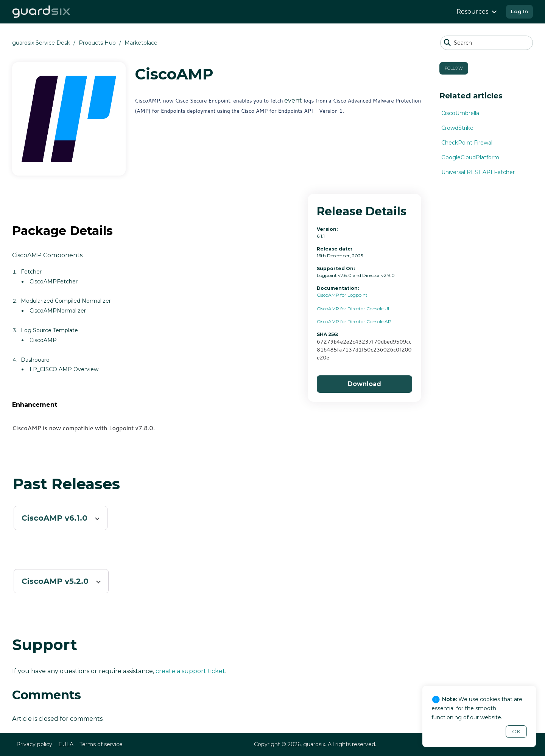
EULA (66, 744)
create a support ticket (190, 671)
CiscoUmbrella (460, 113)
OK (516, 731)
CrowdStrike (457, 128)
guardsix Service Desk (41, 43)
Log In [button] (519, 11)
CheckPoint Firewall (467, 143)
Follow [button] (454, 68)
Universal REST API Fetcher (478, 172)
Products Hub (97, 43)
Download (364, 384)
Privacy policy (34, 744)
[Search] (487, 43)
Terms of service (101, 744)
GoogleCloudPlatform (470, 157)
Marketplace (141, 43)
